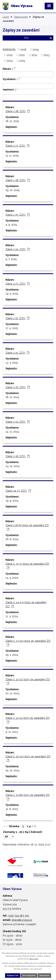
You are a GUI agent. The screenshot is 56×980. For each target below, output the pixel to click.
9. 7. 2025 (11, 259)
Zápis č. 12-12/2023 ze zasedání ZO (28, 681)
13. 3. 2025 (12, 363)
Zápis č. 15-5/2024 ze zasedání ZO (27, 566)
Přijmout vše (13, 976)
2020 (10, 55)
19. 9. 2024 (12, 501)
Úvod (6, 17)
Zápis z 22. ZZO (17, 318)
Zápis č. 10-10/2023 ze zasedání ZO (28, 758)
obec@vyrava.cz (22, 920)
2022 (34, 55)
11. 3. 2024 (12, 616)
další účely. (34, 959)
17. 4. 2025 (12, 328)
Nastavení (44, 976)
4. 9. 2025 (11, 225)
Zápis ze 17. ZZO (18, 491)
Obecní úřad (21, 17)
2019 (36, 49)
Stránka (14, 826)
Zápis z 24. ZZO (18, 249)
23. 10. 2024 (13, 466)
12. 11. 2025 (12, 156)
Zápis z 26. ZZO (18, 180)
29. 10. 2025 (13, 190)
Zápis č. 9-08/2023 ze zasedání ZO (28, 797)
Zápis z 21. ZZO (17, 353)
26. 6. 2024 (12, 539)
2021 (22, 55)
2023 (47, 55)
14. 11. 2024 (12, 432)
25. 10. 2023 (12, 770)
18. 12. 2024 (12, 397)
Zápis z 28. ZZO (18, 111)
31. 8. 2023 (12, 809)
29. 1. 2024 (12, 655)
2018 (23, 49)
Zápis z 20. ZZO (18, 387)
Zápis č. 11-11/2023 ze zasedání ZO (28, 720)
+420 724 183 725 (18, 916)
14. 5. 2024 (12, 578)
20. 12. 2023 (12, 693)
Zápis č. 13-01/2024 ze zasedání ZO (28, 643)
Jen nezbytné (29, 976)
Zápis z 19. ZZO (17, 422)
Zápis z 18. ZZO (17, 456)
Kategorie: (9, 49)
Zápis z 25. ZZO (17, 215)
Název (8, 69)
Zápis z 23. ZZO (17, 284)
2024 (10, 61)
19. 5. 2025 (12, 294)
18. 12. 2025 (12, 121)
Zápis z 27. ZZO (17, 146)
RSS (38, 38)
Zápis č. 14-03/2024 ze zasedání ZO (26, 604)
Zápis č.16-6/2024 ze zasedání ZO (27, 527)
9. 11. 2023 (12, 732)
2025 (22, 61)
